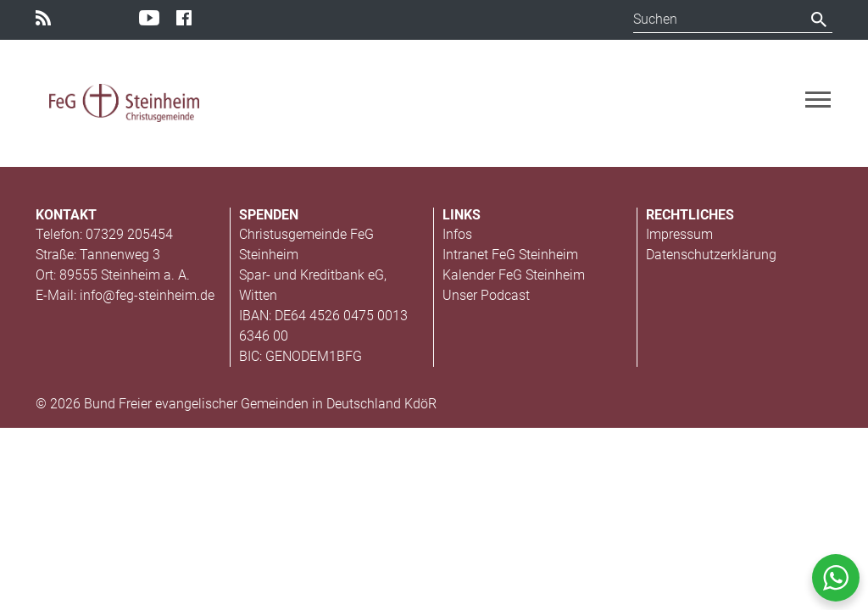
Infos (457, 234)
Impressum (679, 234)
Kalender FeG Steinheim (514, 275)
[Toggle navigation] (818, 100)
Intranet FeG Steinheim (510, 255)
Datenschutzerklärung (711, 255)
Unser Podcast (486, 295)
